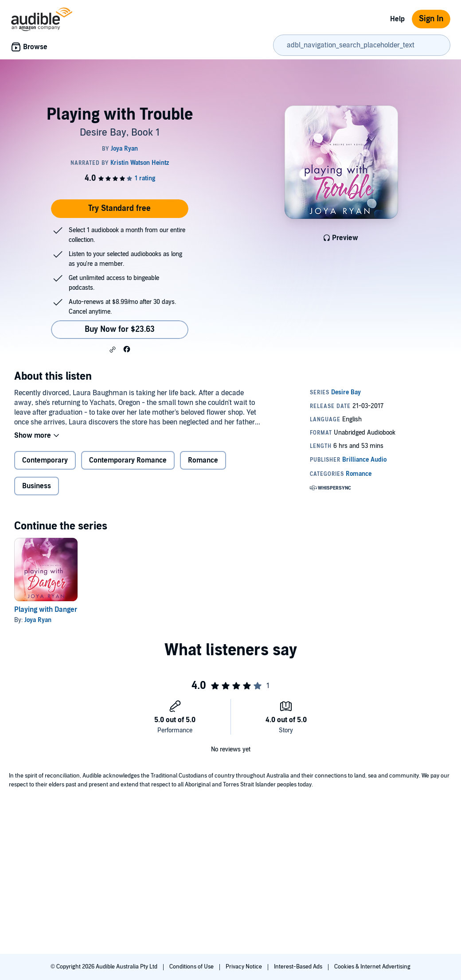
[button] (113, 350)
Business (37, 486)
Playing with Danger (46, 610)
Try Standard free (119, 208)
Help (397, 19)
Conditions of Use (192, 967)
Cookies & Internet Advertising (372, 967)
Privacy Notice (244, 967)
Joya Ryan (38, 620)
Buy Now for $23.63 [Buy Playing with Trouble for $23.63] (120, 329)
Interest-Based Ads (299, 967)
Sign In (431, 19)
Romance (203, 460)
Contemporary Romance (128, 460)
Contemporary (45, 460)
